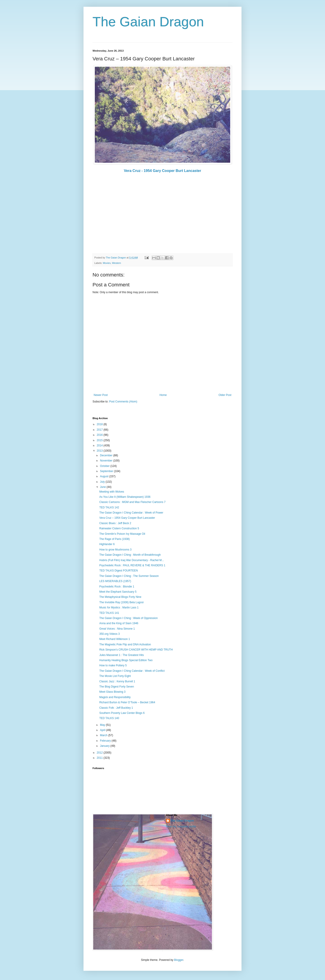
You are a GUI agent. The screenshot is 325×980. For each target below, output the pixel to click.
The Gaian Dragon (148, 22)
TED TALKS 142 (109, 507)
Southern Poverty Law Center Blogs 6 (122, 713)
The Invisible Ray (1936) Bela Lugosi (121, 602)
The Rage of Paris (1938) (115, 539)
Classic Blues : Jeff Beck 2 (115, 523)
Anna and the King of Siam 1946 (119, 623)
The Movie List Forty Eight (115, 676)
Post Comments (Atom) (123, 402)
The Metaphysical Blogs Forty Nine (120, 597)
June (103, 487)
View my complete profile (181, 827)
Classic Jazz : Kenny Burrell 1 (117, 681)
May (103, 725)
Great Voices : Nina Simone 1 (117, 629)
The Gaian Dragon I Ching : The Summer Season (129, 576)
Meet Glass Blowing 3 (112, 692)
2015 (100, 440)
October (105, 466)
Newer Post (101, 395)
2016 (100, 435)
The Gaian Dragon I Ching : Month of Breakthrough (130, 555)
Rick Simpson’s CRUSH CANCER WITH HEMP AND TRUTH (136, 650)
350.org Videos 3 (110, 634)
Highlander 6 (107, 544)
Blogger (179, 960)
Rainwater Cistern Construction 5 (119, 528)
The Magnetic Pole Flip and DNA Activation (125, 644)
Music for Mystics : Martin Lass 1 (119, 608)
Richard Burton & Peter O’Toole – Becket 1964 (127, 702)
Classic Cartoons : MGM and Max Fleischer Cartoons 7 (132, 502)
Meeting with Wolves (112, 492)
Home (163, 395)
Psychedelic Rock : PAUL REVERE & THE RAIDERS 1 (132, 565)
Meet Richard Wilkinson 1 (115, 639)
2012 (100, 753)
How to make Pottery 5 (113, 665)
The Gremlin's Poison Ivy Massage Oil (122, 534)
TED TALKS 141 (109, 613)
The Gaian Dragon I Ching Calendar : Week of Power (131, 513)
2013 (100, 451)
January (105, 746)
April (103, 730)
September (107, 471)
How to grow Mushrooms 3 (115, 550)
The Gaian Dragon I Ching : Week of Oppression (129, 618)
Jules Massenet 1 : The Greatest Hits (122, 655)
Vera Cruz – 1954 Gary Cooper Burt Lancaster (127, 518)
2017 (100, 430)
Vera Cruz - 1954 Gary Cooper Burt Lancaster (162, 171)
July (103, 482)
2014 (100, 445)
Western (116, 263)
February (106, 741)
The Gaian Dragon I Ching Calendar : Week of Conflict (132, 671)
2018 (100, 424)
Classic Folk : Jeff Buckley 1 (116, 708)
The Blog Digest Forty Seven (117, 687)
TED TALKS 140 (109, 718)
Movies (107, 263)
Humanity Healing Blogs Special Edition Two (126, 660)
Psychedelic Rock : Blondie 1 (117, 587)
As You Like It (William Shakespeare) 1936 (125, 497)
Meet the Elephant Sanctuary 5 (118, 592)
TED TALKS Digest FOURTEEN (119, 571)
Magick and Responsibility (115, 697)
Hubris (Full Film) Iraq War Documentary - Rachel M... (132, 560)
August (105, 476)
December (107, 455)
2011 (100, 758)
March (104, 735)
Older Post (225, 395)
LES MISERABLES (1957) (115, 581)
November (107, 461)
